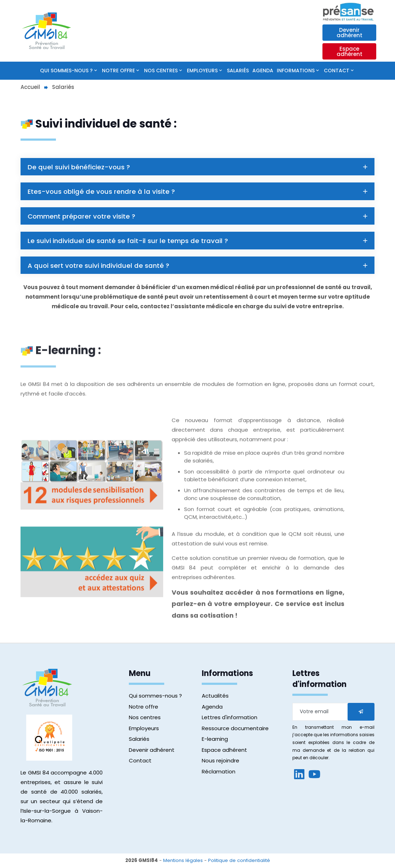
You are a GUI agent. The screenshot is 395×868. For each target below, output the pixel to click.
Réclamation (219, 773)
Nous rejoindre (221, 762)
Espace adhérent (350, 51)
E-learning (215, 741)
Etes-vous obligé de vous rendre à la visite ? (198, 192)
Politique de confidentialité (239, 862)
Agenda (263, 71)
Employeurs (202, 71)
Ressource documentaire (235, 730)
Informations (296, 71)
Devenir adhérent (350, 33)
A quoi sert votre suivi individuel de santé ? (198, 267)
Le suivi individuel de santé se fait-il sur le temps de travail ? (198, 242)
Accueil (30, 87)
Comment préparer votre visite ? (198, 217)
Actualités (215, 697)
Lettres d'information (230, 719)
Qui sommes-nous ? (66, 71)
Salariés (238, 71)
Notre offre (118, 71)
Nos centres (161, 71)
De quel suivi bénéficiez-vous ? (198, 167)
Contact (337, 71)
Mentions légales (183, 862)
